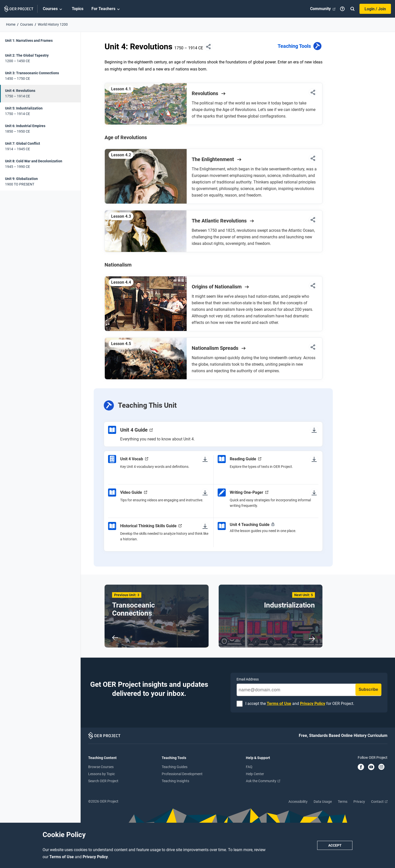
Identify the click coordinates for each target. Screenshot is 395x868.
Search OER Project (103, 781)
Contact (379, 802)
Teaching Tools (300, 47)
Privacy (359, 802)
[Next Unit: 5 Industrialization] (271, 616)
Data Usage (323, 802)
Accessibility (298, 802)
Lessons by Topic (102, 774)
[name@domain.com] (309, 690)
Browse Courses (101, 767)
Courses (53, 9)
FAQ (249, 767)
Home (11, 24)
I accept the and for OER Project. (300, 704)
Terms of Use (62, 857)
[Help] (342, 9)
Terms (343, 802)
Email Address (248, 679)
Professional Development (182, 774)
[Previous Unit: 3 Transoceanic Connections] (157, 616)
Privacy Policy (95, 857)
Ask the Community (263, 781)
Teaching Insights (175, 781)
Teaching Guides (175, 767)
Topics (78, 9)
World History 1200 (53, 24)
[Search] (352, 9)
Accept (335, 845)
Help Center (255, 774)
